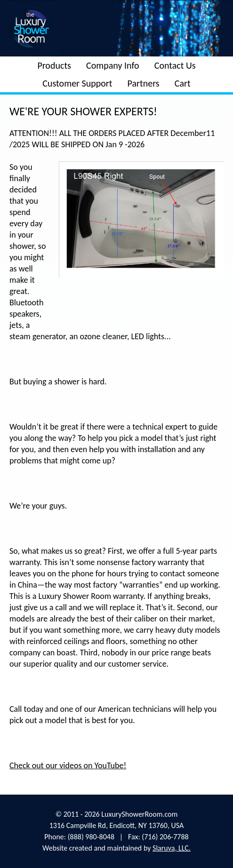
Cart (183, 83)
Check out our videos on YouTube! (68, 765)
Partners (144, 83)
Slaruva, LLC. (172, 848)
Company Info (113, 65)
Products (54, 65)
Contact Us (175, 65)
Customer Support (77, 83)
